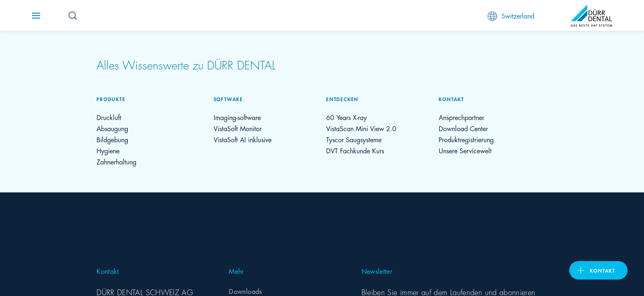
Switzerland (511, 16)
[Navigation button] (36, 16)
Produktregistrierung (466, 139)
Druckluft (109, 117)
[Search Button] (73, 16)
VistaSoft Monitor (238, 128)
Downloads (245, 291)
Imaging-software (237, 117)
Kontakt (603, 270)
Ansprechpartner (461, 117)
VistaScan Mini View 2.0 (361, 128)
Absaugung (112, 128)
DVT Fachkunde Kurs (355, 150)
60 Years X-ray (346, 117)
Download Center (463, 128)
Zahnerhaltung (116, 161)
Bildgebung (112, 139)
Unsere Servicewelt (465, 150)
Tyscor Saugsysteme (354, 139)
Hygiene (108, 150)
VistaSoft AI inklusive (243, 139)
